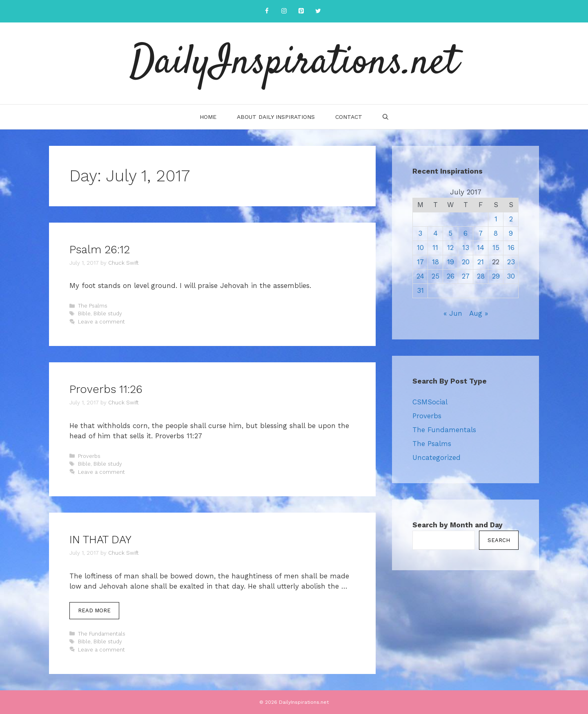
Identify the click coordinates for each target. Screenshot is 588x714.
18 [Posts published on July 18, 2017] (435, 262)
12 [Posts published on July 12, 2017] (450, 248)
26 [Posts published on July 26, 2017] (451, 276)
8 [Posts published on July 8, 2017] (496, 233)
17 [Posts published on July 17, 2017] (420, 262)
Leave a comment (101, 322)
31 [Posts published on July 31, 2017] (420, 290)
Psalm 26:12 (100, 250)
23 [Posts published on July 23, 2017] (511, 262)
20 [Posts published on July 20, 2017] (466, 262)
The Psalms (93, 306)
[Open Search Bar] (385, 117)
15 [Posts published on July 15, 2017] (496, 248)
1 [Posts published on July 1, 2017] (496, 219)
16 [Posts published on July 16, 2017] (511, 248)
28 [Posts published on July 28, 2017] (481, 276)
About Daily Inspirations (276, 117)
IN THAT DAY (100, 540)
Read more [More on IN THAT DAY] (94, 610)
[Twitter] (318, 11)
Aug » (479, 313)
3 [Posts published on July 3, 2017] (420, 233)
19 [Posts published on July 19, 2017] (451, 262)
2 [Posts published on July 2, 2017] (511, 219)
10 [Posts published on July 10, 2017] (420, 248)
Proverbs (89, 456)
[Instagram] (284, 11)
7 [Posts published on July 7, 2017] (481, 233)
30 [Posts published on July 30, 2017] (511, 276)
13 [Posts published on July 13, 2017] (466, 248)
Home (208, 117)
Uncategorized (437, 457)
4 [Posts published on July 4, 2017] (435, 233)
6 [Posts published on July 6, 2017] (465, 233)
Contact (349, 117)
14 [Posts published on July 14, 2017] (481, 248)
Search (499, 540)
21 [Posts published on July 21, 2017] (481, 262)
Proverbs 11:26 (106, 389)
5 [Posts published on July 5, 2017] (450, 233)
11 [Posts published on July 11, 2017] (435, 248)
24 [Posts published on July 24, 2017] (420, 276)
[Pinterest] (301, 11)
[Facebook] (267, 11)
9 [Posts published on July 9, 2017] (511, 233)
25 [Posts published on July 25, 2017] (435, 276)
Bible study (108, 313)
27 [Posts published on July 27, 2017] (466, 276)
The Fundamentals (102, 634)
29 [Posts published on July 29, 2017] (496, 276)
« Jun (453, 313)
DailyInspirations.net (294, 63)
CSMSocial (430, 402)
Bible (84, 313)
